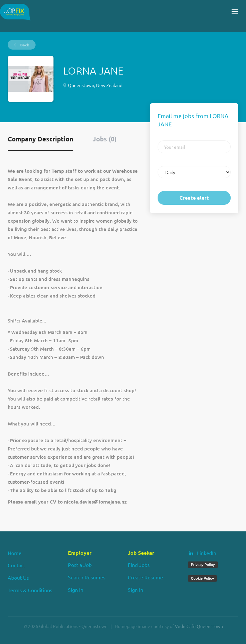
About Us (18, 577)
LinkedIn (207, 553)
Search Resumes (87, 577)
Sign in (76, 590)
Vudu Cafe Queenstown (199, 626)
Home (15, 553)
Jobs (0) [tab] (105, 139)
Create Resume (145, 577)
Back (24, 45)
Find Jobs (139, 565)
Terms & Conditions (30, 590)
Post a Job (80, 565)
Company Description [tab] (41, 139)
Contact (16, 565)
